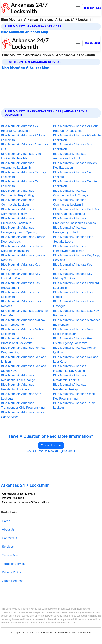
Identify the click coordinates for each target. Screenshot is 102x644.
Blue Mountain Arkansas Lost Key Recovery (76, 313)
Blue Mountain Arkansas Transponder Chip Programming (23, 405)
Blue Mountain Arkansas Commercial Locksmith (70, 202)
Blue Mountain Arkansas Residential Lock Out (70, 378)
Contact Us (9, 538)
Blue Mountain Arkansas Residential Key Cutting (70, 368)
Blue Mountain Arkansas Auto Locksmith (73, 147)
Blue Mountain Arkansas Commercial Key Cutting (18, 193)
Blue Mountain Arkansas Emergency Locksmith (18, 221)
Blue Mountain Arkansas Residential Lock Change (18, 378)
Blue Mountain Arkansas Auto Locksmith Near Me (21, 156)
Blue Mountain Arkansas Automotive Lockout (70, 156)
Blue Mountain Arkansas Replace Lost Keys (76, 359)
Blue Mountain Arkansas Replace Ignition (24, 359)
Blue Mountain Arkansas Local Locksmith (22, 294)
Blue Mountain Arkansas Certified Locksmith (76, 184)
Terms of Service (13, 564)
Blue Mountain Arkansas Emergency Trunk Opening (19, 230)
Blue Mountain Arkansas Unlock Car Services (23, 415)
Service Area (11, 555)
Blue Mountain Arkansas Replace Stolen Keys (24, 368)
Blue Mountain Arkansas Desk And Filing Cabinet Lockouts (77, 211)
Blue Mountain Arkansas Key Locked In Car (21, 276)
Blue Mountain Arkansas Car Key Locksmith (24, 175)
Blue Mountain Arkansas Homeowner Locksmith (70, 248)
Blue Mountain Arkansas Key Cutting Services (21, 267)
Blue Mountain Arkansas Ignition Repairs (23, 257)
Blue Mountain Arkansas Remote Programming (23, 350)
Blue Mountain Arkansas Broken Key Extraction (75, 165)
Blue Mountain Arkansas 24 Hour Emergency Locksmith (76, 128)
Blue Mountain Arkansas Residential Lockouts (18, 387)
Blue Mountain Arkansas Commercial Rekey (18, 211)
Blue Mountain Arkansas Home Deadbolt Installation (22, 248)
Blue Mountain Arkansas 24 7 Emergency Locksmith (21, 128)
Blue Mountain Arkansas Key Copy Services (77, 257)
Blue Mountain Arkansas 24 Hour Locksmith (23, 138)
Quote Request (12, 581)
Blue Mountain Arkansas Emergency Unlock (70, 230)
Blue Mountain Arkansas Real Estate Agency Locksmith (73, 341)
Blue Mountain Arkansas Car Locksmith (20, 184)
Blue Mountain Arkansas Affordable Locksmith (77, 138)
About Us (8, 529)
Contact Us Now (51, 445)
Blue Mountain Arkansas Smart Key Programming (74, 396)
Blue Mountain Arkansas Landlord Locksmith (76, 285)
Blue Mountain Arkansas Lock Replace (21, 304)
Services (8, 547)
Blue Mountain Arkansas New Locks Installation (73, 331)
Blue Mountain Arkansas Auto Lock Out (25, 147)
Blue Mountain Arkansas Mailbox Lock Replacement (23, 322)
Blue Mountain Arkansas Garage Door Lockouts (23, 239)
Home (6, 521)
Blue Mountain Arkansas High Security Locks (73, 239)
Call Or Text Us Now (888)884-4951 (51, 451)
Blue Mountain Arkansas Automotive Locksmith (18, 165)
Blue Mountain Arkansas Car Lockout (73, 175)
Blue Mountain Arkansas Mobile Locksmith (22, 331)
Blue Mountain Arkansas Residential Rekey (70, 387)
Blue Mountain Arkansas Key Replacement (21, 285)
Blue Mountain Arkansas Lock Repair (73, 294)
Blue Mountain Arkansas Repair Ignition (75, 350)
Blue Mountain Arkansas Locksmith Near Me (25, 313)
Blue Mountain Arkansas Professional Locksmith (18, 341)
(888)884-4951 (93, 8)
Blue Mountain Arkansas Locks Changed (74, 304)
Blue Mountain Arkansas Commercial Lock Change (71, 193)
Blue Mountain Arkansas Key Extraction (73, 267)
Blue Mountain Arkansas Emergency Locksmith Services (75, 221)
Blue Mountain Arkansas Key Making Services (73, 276)
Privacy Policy (11, 572)
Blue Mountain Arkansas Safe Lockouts (21, 396)
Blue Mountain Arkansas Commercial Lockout (18, 202)
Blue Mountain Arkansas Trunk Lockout (74, 405)
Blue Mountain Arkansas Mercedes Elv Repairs (77, 322)
